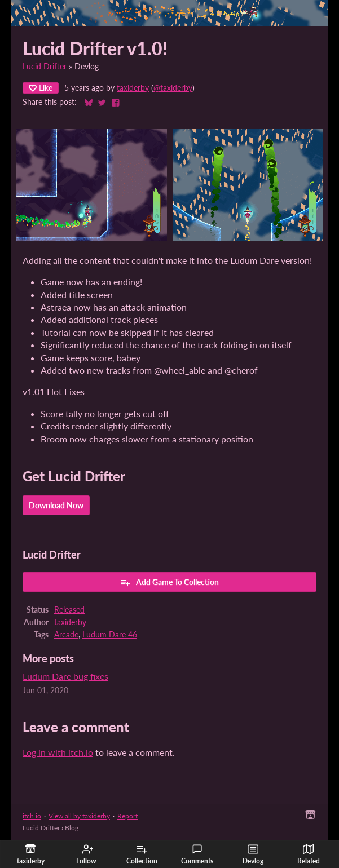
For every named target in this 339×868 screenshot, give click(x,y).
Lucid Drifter (45, 67)
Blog (72, 828)
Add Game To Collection (170, 582)
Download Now (56, 505)
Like (41, 88)
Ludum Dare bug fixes (65, 676)
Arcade (66, 635)
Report (127, 816)
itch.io (32, 816)
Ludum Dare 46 (110, 635)
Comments (197, 854)
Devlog (253, 854)
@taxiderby (173, 88)
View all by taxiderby (79, 816)
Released (69, 610)
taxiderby (133, 88)
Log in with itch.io (58, 752)
